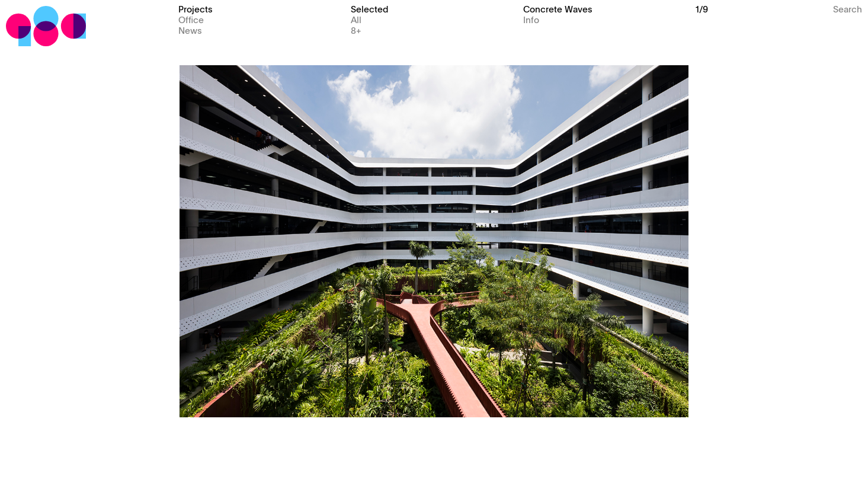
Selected (369, 9)
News (190, 30)
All (356, 19)
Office (191, 19)
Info (531, 19)
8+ (356, 30)
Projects (196, 9)
